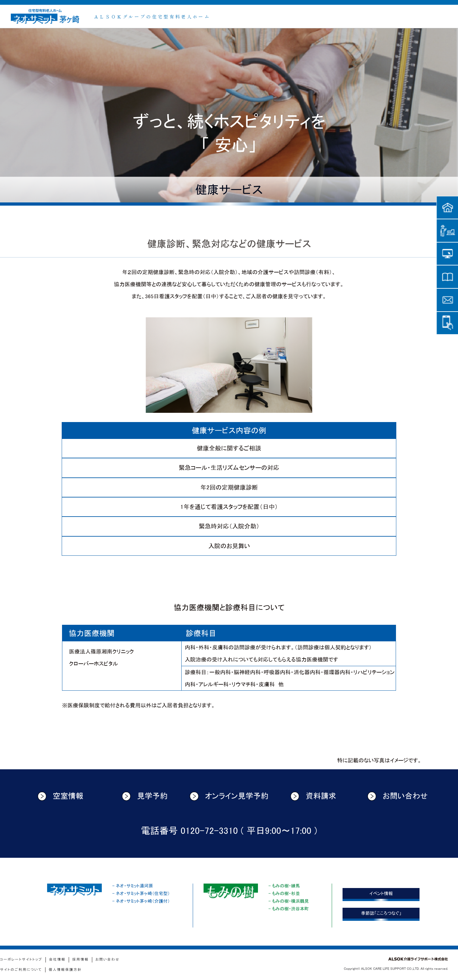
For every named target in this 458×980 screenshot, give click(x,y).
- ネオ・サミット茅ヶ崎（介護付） (141, 901)
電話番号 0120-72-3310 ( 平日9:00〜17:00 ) (229, 831)
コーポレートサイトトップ (21, 959)
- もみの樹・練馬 (284, 886)
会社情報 (57, 959)
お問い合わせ (398, 796)
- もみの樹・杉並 (284, 893)
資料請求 (313, 796)
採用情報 (80, 959)
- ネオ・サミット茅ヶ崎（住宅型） (141, 893)
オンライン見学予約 (229, 796)
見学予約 (145, 796)
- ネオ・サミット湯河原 (133, 886)
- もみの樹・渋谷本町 (289, 909)
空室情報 (61, 796)
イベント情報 (381, 893)
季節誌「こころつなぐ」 (381, 913)
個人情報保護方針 (65, 970)
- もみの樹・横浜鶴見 (289, 901)
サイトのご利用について (21, 970)
